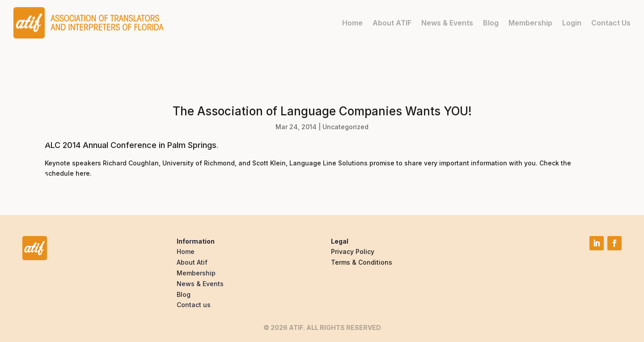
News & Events (447, 23)
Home (352, 23)
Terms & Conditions (362, 262)
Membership (530, 23)
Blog (491, 23)
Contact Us (611, 23)
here (83, 173)
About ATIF (392, 23)
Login (572, 23)
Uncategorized (345, 127)
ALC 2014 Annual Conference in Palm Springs (131, 145)
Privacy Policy (353, 251)
